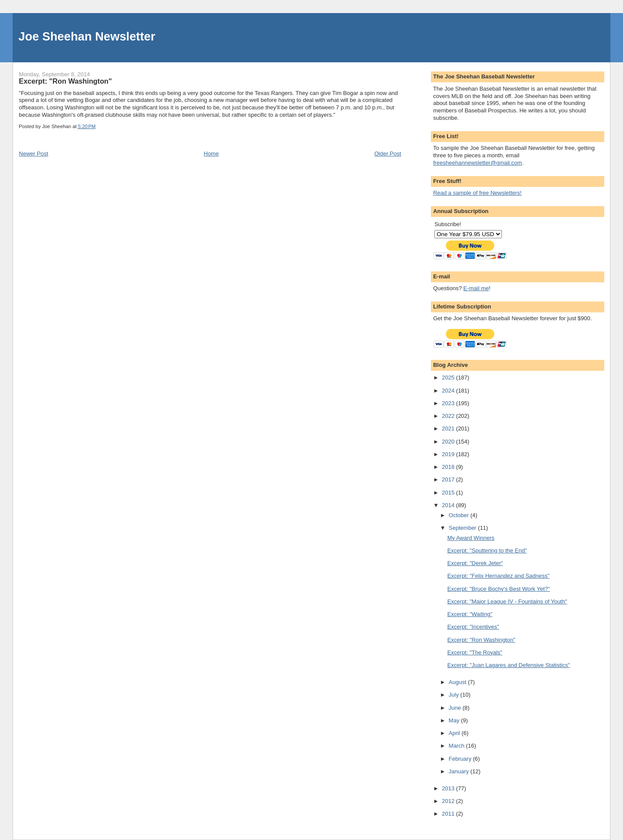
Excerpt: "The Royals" (475, 652)
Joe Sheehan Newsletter (87, 36)
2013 (449, 788)
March (457, 746)
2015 (449, 493)
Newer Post (33, 154)
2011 (449, 814)
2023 (449, 403)
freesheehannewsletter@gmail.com (477, 163)
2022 (449, 416)
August (458, 682)
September (463, 528)
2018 (449, 467)
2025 (449, 378)
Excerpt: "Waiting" (470, 614)
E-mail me (476, 288)
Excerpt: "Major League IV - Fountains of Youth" (507, 601)
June (456, 708)
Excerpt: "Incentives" (473, 627)
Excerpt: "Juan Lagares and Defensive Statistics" (509, 665)
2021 (449, 428)
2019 (449, 454)
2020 (449, 442)
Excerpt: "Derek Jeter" (475, 563)
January (460, 771)
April (455, 733)
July (455, 695)
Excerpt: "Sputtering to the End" (487, 550)
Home (212, 154)
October (460, 515)
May (455, 720)
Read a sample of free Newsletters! (477, 193)
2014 (449, 505)
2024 (449, 391)
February (461, 759)
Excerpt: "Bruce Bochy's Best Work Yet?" (499, 589)
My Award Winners (471, 538)
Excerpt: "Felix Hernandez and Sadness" (499, 576)
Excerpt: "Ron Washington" (481, 640)
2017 (449, 479)
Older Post (388, 154)
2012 (449, 801)
